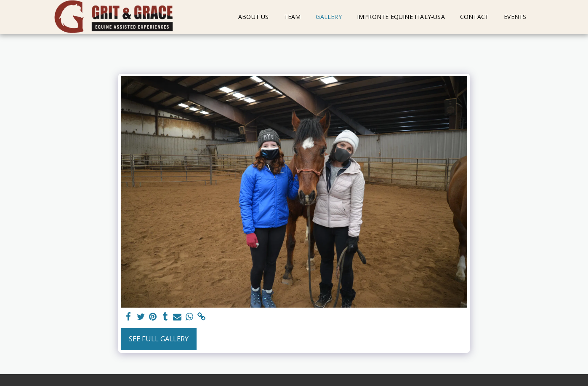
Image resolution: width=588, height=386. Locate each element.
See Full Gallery (159, 339)
